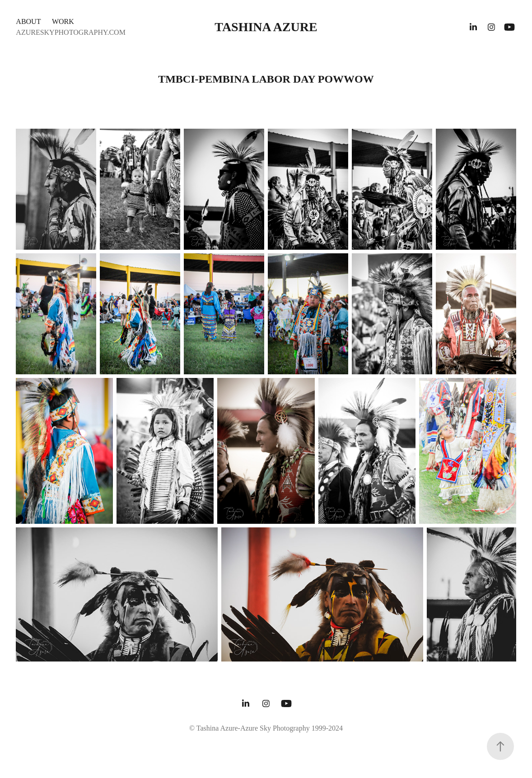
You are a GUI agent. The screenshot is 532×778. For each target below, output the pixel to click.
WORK (63, 21)
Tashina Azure (266, 27)
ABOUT (28, 21)
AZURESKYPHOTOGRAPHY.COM (71, 32)
